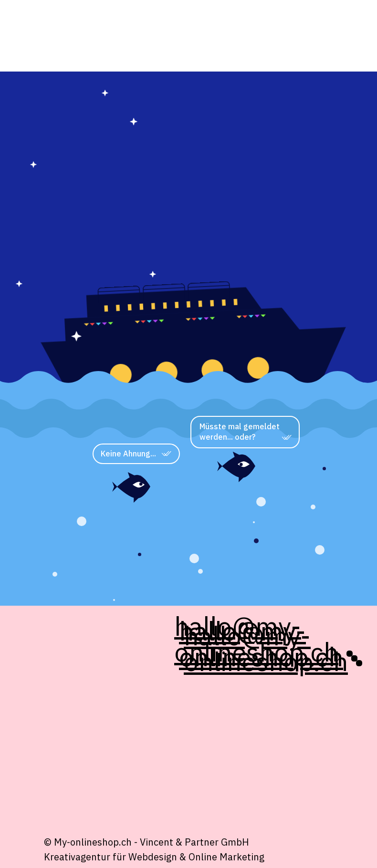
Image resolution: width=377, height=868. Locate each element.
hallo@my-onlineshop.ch (266, 649)
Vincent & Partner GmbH (194, 842)
